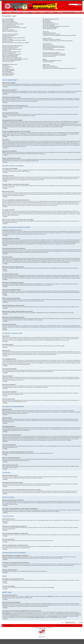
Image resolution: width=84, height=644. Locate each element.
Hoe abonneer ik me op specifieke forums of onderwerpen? (54, 55)
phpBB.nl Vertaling (42, 629)
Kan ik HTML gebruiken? (7, 67)
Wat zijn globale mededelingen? (9, 70)
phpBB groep (50, 596)
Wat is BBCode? (6, 66)
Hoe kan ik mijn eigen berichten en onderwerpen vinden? (54, 50)
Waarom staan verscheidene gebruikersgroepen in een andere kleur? (56, 26)
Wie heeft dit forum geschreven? (49, 66)
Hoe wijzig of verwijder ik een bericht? (10, 48)
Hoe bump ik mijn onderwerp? (8, 61)
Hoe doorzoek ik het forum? (48, 45)
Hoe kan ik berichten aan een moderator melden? (12, 58)
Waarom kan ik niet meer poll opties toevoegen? (12, 52)
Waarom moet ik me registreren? (9, 21)
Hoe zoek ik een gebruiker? (48, 49)
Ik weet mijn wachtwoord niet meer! (9, 25)
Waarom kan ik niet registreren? (9, 30)
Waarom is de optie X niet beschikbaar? (50, 67)
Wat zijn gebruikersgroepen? (48, 23)
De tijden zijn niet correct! (7, 37)
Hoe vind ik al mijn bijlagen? (48, 62)
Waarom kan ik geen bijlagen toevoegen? (10, 55)
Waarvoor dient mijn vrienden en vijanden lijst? (52, 39)
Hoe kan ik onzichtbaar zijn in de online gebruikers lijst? (13, 24)
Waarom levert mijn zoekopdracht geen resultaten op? (53, 46)
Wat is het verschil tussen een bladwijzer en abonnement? (54, 54)
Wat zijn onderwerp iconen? (8, 75)
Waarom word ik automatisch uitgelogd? (10, 23)
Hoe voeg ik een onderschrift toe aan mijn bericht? (12, 49)
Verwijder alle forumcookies (65, 625)
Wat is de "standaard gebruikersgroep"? (50, 28)
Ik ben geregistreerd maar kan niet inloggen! (11, 26)
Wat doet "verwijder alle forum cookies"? (10, 31)
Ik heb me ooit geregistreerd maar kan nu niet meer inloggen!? (14, 28)
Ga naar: (63, 622)
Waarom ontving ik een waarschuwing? (10, 57)
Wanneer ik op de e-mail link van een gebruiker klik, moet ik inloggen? (16, 43)
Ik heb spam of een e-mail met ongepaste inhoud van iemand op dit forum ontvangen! (59, 35)
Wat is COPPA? (5, 29)
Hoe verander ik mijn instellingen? (9, 35)
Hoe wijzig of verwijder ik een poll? (9, 53)
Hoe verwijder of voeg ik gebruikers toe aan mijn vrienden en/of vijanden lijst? (58, 41)
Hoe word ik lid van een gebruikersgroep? (51, 24)
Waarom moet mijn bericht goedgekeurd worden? (12, 60)
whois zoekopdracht (7, 613)
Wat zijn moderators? (47, 21)
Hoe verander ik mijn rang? (8, 41)
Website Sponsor (42, 637)
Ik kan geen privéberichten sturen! (49, 33)
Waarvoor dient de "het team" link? (50, 29)
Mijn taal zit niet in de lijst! (7, 39)
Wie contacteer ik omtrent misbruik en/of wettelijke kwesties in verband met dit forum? (59, 68)
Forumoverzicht (7, 625)
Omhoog (5, 87)
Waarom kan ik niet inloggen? (8, 20)
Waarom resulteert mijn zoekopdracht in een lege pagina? (54, 47)
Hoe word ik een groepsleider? (49, 25)
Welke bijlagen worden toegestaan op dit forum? (52, 61)
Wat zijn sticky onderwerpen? (8, 73)
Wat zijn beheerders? (47, 20)
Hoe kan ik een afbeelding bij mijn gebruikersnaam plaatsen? (14, 40)
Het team (57, 625)
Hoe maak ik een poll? (7, 50)
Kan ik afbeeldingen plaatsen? (8, 69)
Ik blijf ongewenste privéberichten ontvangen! (52, 34)
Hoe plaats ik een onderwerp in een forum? (11, 47)
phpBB (37, 628)
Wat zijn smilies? (6, 68)
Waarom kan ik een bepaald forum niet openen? (12, 54)
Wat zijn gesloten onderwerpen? (9, 74)
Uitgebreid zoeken (78, 6)
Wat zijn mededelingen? (7, 72)
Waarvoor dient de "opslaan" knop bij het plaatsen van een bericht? (15, 59)
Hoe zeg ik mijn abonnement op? (49, 56)
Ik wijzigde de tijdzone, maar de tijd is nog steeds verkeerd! (14, 38)
